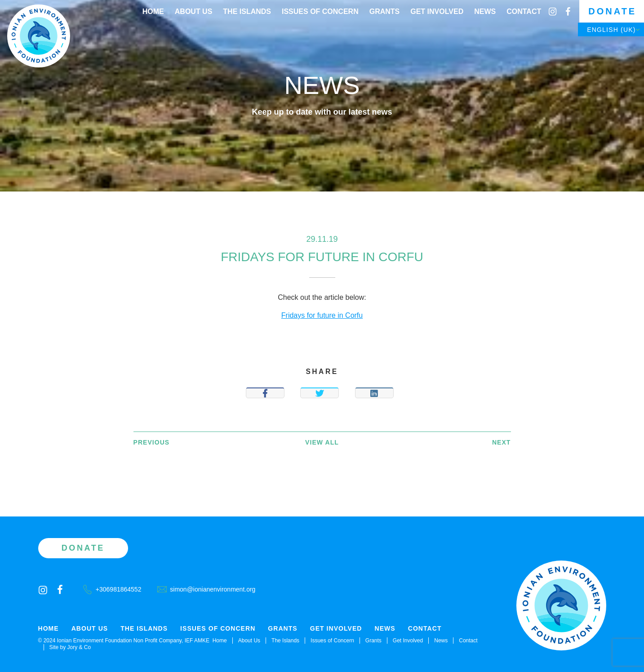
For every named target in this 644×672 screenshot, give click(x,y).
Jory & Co (79, 647)
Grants (385, 11)
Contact (524, 11)
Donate (612, 11)
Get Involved (437, 11)
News (485, 11)
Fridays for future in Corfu (322, 315)
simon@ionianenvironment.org (206, 589)
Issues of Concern (320, 11)
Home (153, 11)
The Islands (247, 11)
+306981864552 (112, 589)
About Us (194, 11)
